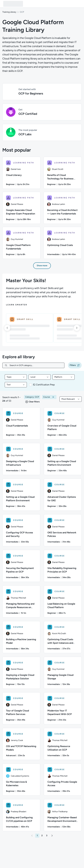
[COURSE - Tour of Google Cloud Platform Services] (21, 708)
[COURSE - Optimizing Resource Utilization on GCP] (63, 744)
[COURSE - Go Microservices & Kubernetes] (21, 780)
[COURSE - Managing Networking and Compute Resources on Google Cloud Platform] (21, 601)
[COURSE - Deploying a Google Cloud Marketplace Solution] (21, 673)
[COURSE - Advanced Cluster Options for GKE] (63, 495)
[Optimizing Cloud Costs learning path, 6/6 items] (63, 243)
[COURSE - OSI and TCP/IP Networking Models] (21, 744)
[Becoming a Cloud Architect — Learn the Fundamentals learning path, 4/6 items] (63, 208)
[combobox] (16, 377)
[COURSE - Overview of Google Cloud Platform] (63, 423)
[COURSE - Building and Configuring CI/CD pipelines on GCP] (21, 815)
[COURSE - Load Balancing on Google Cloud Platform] (63, 601)
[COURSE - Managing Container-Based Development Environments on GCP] (63, 815)
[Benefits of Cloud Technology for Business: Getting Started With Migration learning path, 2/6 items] (63, 173)
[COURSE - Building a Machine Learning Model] (21, 637)
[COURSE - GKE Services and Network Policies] (63, 530)
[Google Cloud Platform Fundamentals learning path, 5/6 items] (21, 243)
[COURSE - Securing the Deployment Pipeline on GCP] (21, 566)
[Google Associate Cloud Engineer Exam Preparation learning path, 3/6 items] (21, 208)
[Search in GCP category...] (36, 365)
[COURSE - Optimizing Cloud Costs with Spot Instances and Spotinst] (63, 637)
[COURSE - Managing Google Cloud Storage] (63, 673)
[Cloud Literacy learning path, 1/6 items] (21, 173)
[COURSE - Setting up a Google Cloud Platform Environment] (63, 459)
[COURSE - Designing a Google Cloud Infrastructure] (21, 459)
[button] (42, 92)
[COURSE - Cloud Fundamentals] (21, 423)
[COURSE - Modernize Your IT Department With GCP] (63, 708)
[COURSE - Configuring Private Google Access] (63, 780)
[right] (77, 328)
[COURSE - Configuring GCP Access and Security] (21, 530)
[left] (7, 328)
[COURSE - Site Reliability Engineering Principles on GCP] (63, 566)
